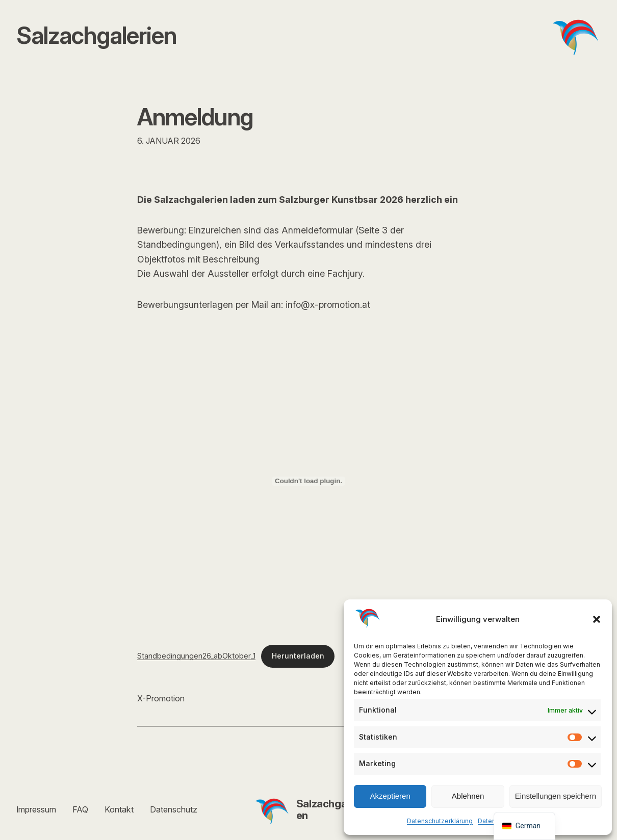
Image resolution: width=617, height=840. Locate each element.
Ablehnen (468, 796)
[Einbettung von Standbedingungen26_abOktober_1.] (308, 481)
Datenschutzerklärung (440, 821)
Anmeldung (195, 117)
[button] (597, 619)
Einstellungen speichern (556, 796)
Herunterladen (298, 656)
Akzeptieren (390, 796)
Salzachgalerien (329, 810)
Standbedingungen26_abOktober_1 (196, 656)
